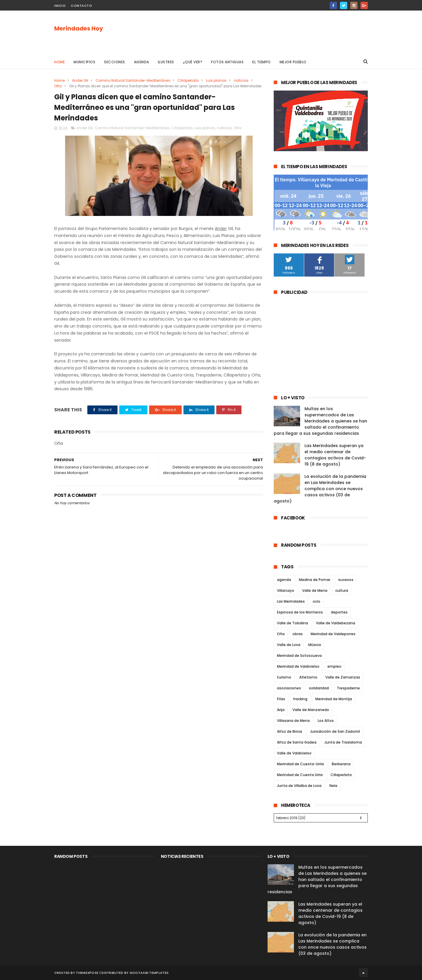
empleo (334, 666)
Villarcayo (286, 590)
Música (315, 645)
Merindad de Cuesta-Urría (300, 764)
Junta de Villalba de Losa (299, 786)
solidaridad (319, 688)
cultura (342, 590)
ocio (316, 601)
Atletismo (308, 677)
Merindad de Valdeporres (333, 634)
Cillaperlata (188, 80)
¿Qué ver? (193, 62)
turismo (284, 677)
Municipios (84, 62)
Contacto (81, 6)
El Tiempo (262, 62)
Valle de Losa (289, 645)
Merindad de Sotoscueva (299, 656)
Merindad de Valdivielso (298, 666)
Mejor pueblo (293, 62)
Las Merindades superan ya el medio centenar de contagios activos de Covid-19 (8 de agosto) (335, 455)
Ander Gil (80, 80)
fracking (300, 699)
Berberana (341, 764)
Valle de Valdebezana (336, 623)
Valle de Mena (315, 590)
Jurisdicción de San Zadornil (335, 731)
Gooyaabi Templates (149, 973)
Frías (281, 699)
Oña (58, 86)
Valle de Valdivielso (294, 753)
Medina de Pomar (315, 580)
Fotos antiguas (227, 62)
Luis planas (216, 80)
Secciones (115, 62)
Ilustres (166, 62)
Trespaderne (348, 688)
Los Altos (326, 721)
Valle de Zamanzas (343, 677)
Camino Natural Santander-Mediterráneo (133, 80)
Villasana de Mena (293, 721)
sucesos (346, 580)
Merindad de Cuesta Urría (300, 775)
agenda (284, 580)
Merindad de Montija (334, 699)
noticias (241, 80)
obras (298, 634)
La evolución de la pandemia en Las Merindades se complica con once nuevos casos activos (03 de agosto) (320, 489)
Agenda (142, 62)
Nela (333, 786)
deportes (339, 612)
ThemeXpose (87, 973)
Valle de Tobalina (292, 623)
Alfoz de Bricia (290, 731)
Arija (281, 710)
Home (59, 62)
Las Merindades (291, 601)
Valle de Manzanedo (311, 710)
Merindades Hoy (79, 28)
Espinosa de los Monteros (300, 612)
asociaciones (289, 688)
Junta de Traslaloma (343, 742)
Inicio (60, 6)
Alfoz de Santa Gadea (297, 742)
